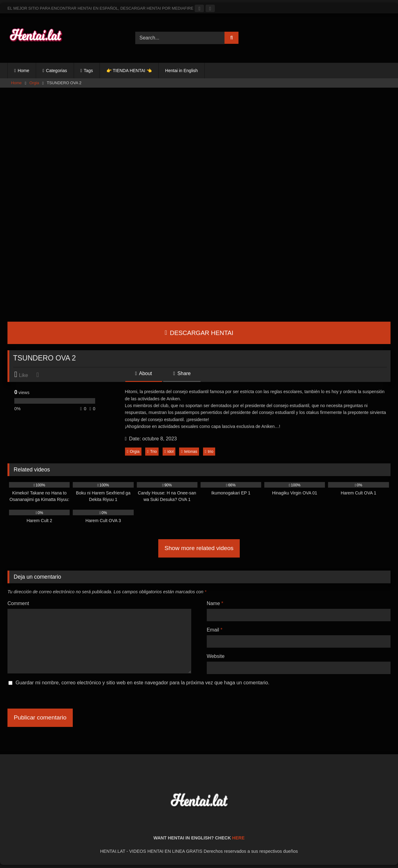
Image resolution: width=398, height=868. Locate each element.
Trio (152, 451)
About (144, 373)
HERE (238, 838)
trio (209, 451)
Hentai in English (181, 71)
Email (215, 630)
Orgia (34, 83)
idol (169, 451)
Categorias (57, 71)
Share (182, 373)
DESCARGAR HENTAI (199, 333)
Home (23, 71)
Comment (18, 603)
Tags (88, 71)
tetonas (189, 451)
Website (216, 656)
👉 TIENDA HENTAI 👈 (129, 71)
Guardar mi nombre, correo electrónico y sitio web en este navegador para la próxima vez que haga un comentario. (142, 683)
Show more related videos (199, 548)
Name (215, 603)
